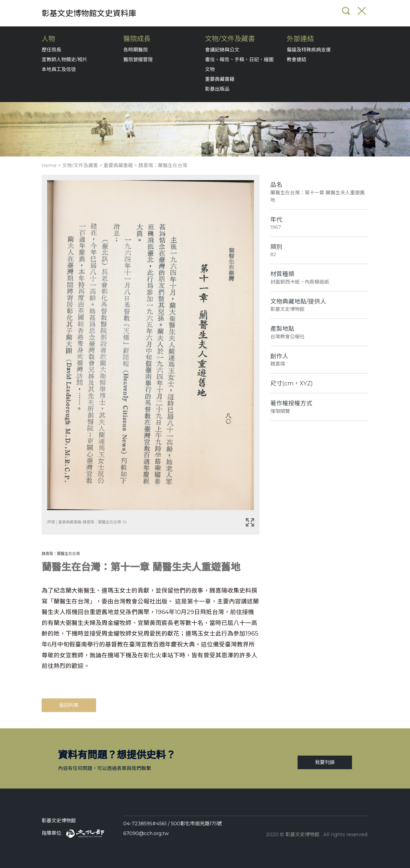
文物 (210, 69)
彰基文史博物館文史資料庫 (89, 13)
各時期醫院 (136, 50)
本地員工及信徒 (59, 69)
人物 (48, 39)
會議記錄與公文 (222, 50)
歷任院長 (51, 50)
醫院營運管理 (138, 60)
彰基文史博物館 (59, 821)
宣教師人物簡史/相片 (65, 60)
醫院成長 (137, 39)
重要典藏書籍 (220, 79)
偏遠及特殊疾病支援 (309, 50)
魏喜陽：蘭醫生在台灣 (163, 165)
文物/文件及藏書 (230, 39)
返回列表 (69, 705)
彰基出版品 (217, 89)
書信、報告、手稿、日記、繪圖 (239, 60)
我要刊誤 (325, 762)
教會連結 (296, 60)
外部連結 (300, 39)
